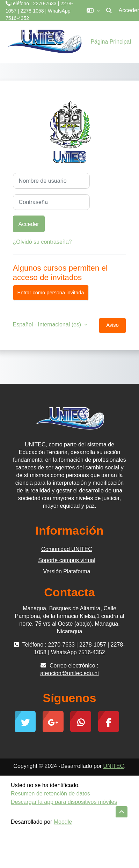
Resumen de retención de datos (50, 794)
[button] (93, 10)
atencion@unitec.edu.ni (31, 33)
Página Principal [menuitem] (111, 42)
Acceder (29, 224)
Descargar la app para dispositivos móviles (64, 802)
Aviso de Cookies (113, 328)
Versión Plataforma (67, 571)
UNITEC (114, 766)
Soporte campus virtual (67, 560)
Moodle (63, 822)
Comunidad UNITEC (67, 549)
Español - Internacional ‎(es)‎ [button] (48, 324)
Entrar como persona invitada (51, 293)
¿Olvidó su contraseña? (42, 242)
